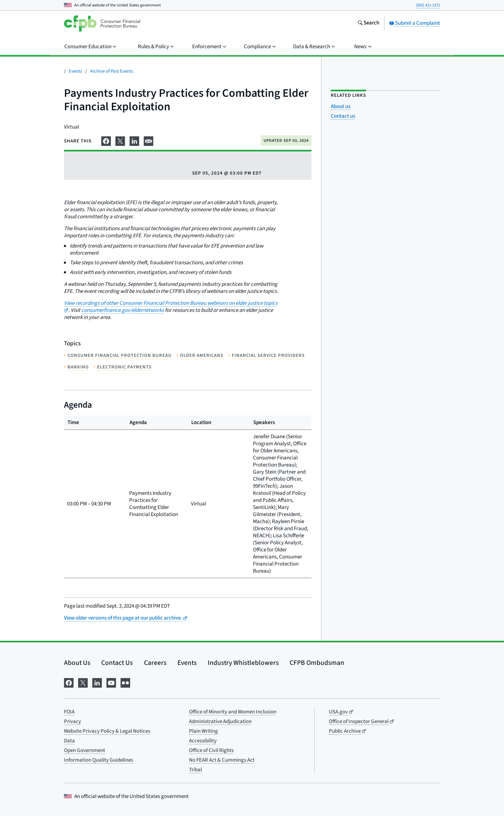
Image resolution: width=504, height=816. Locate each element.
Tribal (195, 770)
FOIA (69, 712)
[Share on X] (120, 140)
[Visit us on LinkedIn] (97, 682)
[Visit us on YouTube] (111, 682)
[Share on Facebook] (106, 140)
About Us (77, 663)
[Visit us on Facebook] (69, 682)
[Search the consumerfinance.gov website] (368, 23)
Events (75, 71)
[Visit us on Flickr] (125, 682)
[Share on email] (148, 140)
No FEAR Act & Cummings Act (222, 760)
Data (69, 741)
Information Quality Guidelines (99, 760)
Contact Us (117, 663)
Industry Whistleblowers (243, 663)
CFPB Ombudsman (317, 663)
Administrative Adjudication (220, 721)
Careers (155, 663)
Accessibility (203, 741)
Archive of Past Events (112, 71)
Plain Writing (203, 731)
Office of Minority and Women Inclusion (233, 712)
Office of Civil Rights (211, 750)
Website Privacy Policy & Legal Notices (107, 731)
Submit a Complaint (415, 23)
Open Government (85, 750)
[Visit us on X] (83, 682)
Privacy (72, 721)
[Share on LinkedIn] (134, 140)
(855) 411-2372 (428, 5)
